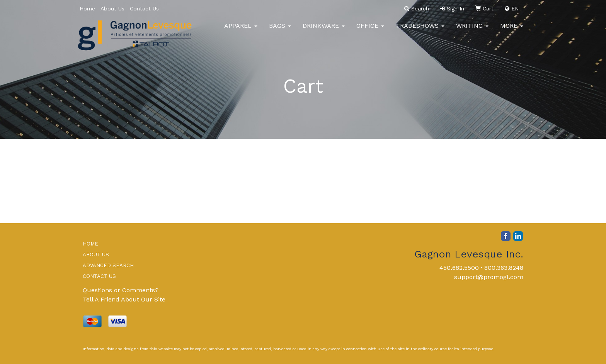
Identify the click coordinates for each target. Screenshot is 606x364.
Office (370, 31)
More (512, 31)
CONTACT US (99, 276)
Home (87, 8)
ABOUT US (96, 255)
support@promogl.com (489, 277)
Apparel (241, 31)
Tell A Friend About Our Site (124, 299)
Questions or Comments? (121, 290)
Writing (472, 31)
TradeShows (420, 31)
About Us (112, 8)
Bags (280, 31)
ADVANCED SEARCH (108, 265)
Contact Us (144, 8)
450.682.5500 (459, 268)
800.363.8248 (504, 268)
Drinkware (324, 31)
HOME (90, 244)
